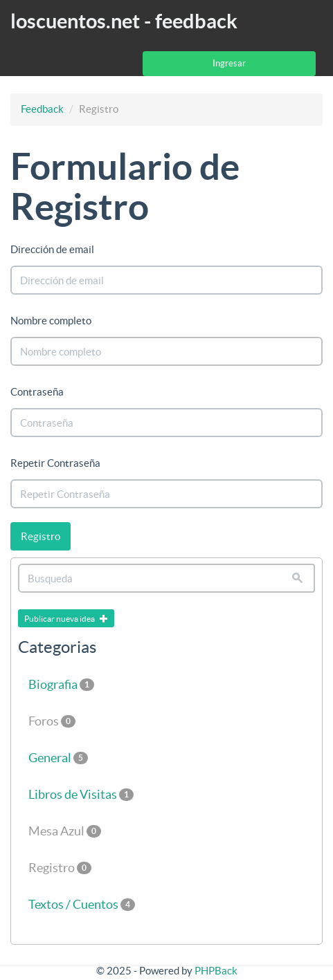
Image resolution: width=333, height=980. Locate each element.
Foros (52, 721)
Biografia (61, 684)
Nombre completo (51, 321)
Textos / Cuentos (82, 904)
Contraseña (37, 392)
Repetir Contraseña (55, 463)
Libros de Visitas (81, 794)
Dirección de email (52, 249)
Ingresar (229, 63)
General (58, 758)
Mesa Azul (65, 831)
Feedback (42, 109)
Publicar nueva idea (66, 619)
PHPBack (216, 971)
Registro (40, 536)
